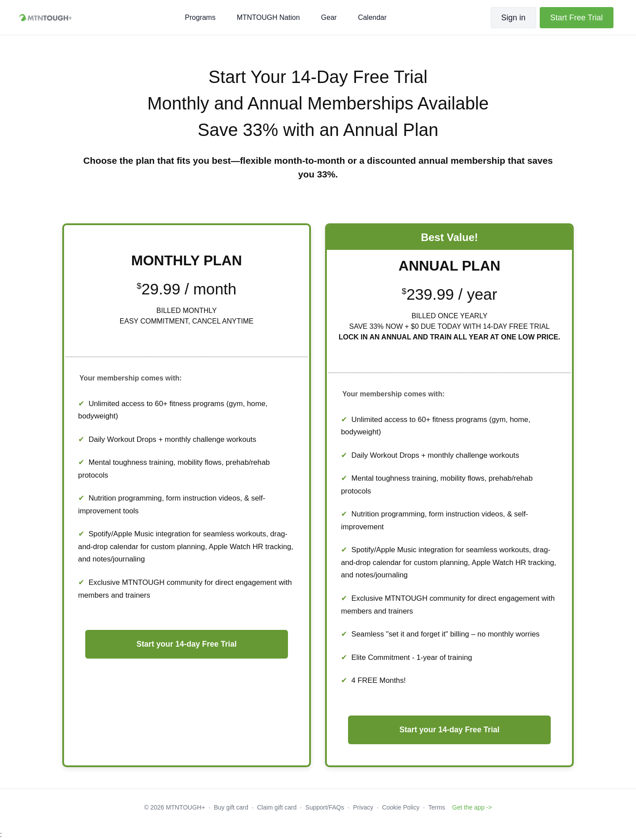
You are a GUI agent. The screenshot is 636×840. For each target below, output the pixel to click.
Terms (437, 807)
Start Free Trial (577, 18)
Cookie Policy (401, 807)
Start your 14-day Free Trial (187, 644)
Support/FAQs (325, 807)
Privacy (363, 807)
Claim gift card (277, 807)
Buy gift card (231, 807)
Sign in (513, 18)
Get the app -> (472, 807)
